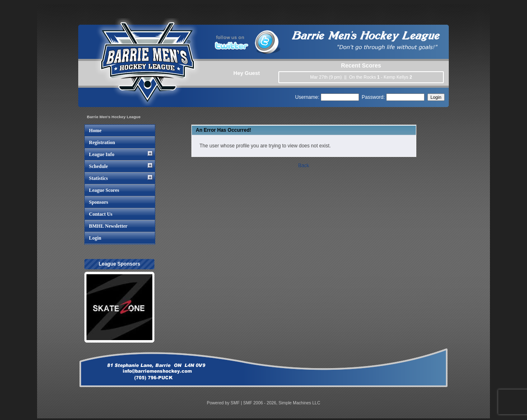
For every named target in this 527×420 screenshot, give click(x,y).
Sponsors (99, 202)
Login (95, 238)
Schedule (98, 166)
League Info (102, 154)
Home (95, 131)
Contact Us (101, 214)
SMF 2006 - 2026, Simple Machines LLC (282, 403)
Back (304, 166)
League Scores (104, 190)
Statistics (98, 178)
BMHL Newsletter (108, 226)
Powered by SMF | (225, 403)
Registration (102, 142)
